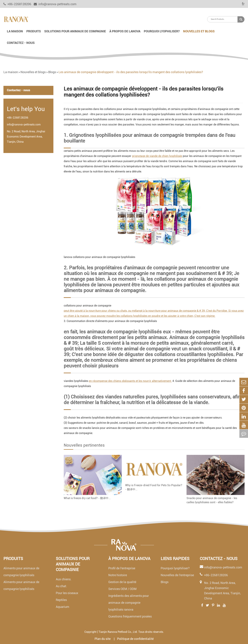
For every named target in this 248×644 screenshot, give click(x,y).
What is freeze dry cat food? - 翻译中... (87, 498)
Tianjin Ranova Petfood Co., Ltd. (118, 632)
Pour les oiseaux (67, 593)
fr (241, 4)
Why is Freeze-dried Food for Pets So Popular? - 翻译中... (154, 487)
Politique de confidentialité (135, 639)
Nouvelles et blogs (199, 31)
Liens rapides (175, 559)
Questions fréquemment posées (130, 616)
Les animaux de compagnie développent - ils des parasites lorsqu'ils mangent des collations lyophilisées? (131, 72)
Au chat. (61, 586)
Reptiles (61, 600)
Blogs (52, 72)
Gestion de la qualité (122, 582)
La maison (15, 31)
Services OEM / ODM (122, 589)
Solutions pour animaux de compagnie (75, 31)
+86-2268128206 (18, 118)
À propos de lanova (125, 31)
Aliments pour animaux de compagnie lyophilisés (21, 572)
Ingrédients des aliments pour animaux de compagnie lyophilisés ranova (129, 603)
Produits (34, 31)
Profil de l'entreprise (122, 568)
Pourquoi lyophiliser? (162, 31)
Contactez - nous (21, 43)
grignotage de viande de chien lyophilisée (157, 156)
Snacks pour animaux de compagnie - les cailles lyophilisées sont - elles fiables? (212, 500)
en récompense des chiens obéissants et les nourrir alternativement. (130, 381)
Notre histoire (118, 575)
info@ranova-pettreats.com (55, 4)
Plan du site (103, 639)
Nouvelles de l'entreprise (177, 575)
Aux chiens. (64, 579)
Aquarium (63, 607)
